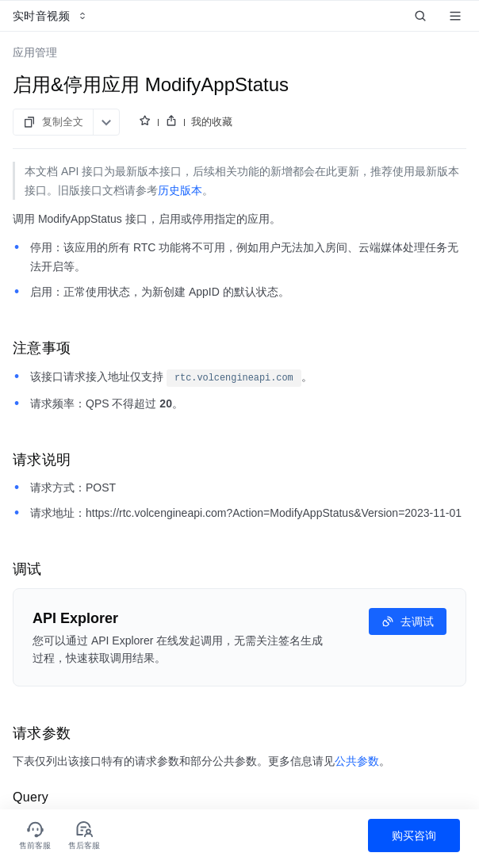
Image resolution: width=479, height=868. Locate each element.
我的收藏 (212, 122)
